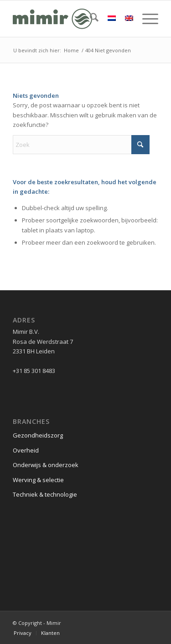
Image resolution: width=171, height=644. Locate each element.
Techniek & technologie (45, 494)
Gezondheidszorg (38, 435)
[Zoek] (90, 19)
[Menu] (146, 19)
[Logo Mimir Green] (71, 19)
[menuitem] (90, 19)
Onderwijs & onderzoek (46, 465)
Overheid (26, 450)
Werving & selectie (38, 480)
